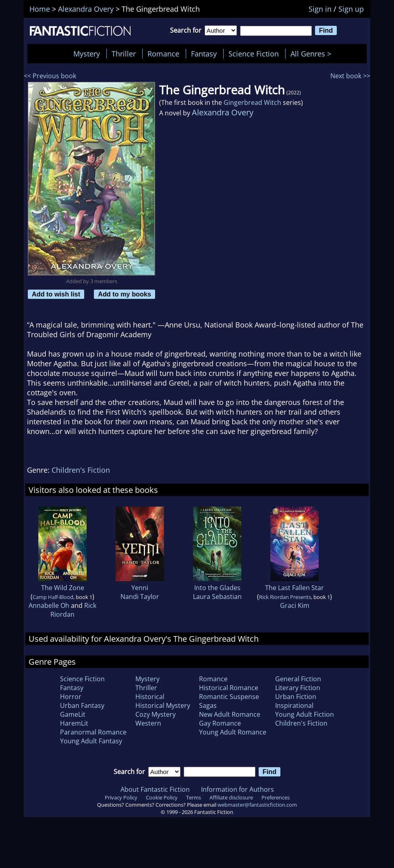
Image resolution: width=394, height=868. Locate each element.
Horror (71, 697)
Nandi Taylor (140, 597)
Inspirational (294, 705)
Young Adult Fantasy (91, 741)
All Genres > (313, 54)
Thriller (124, 54)
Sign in (320, 9)
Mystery (87, 54)
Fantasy (204, 54)
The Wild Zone (63, 588)
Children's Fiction (81, 470)
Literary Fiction (298, 688)
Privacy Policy (121, 797)
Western (148, 723)
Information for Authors (237, 789)
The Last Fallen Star (294, 588)
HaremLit (74, 723)
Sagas (208, 705)
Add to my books (124, 294)
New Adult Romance (230, 714)
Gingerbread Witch (252, 102)
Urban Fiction (296, 697)
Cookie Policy (162, 797)
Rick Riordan (73, 610)
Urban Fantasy (82, 705)
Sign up (351, 9)
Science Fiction (254, 54)
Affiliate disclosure (231, 797)
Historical (150, 697)
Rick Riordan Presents (285, 597)
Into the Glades (217, 588)
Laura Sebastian (217, 597)
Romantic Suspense (229, 697)
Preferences (276, 797)
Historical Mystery (163, 705)
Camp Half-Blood (53, 597)
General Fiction (298, 679)
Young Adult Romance (233, 732)
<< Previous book (50, 76)
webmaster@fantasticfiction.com (257, 805)
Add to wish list (56, 294)
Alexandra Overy (223, 112)
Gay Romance (220, 723)
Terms (194, 797)
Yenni (140, 588)
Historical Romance (229, 688)
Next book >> (350, 76)
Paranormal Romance (93, 732)
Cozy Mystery (156, 714)
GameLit (73, 714)
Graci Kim (295, 605)
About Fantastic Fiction (155, 789)
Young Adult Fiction (305, 714)
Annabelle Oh (49, 605)
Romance (163, 54)
